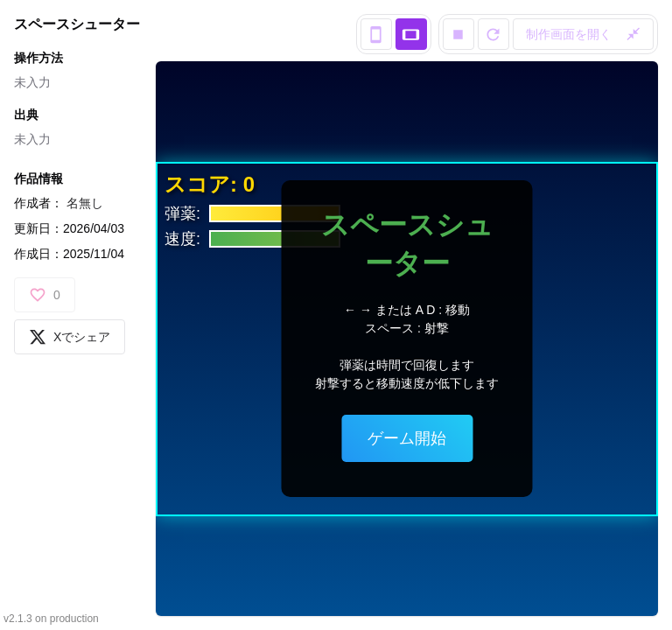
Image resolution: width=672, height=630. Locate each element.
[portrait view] (376, 34)
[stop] (458, 34)
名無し (85, 203)
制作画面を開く (584, 34)
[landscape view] (411, 34)
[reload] (493, 34)
